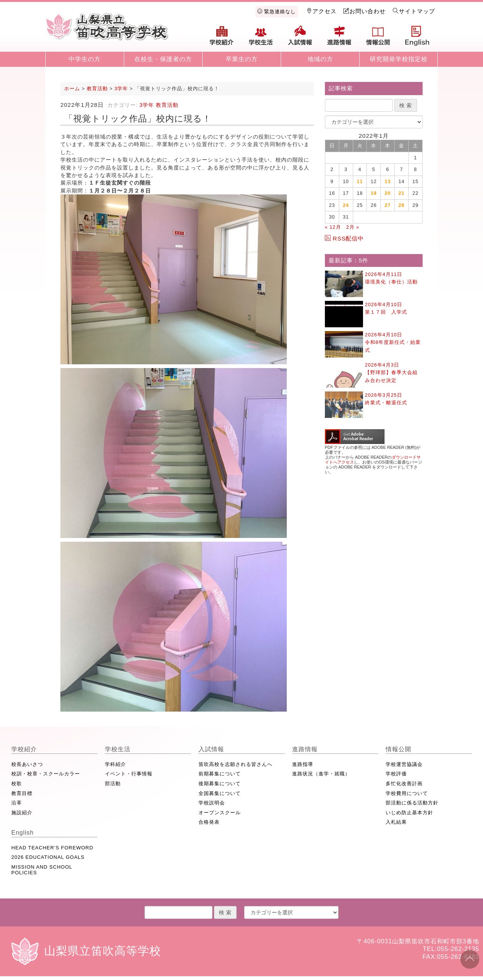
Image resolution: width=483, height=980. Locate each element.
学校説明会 (212, 803)
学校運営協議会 (404, 764)
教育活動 (167, 105)
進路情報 (339, 39)
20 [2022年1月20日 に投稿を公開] (388, 193)
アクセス (321, 11)
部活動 (113, 784)
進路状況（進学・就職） (321, 774)
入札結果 (396, 822)
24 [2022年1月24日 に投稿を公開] (346, 205)
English (417, 39)
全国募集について (220, 793)
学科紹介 (115, 764)
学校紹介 (222, 39)
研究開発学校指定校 (399, 59)
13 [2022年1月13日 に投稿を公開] (388, 181)
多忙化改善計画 (404, 784)
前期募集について (220, 774)
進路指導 (303, 764)
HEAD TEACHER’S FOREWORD (52, 848)
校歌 (17, 784)
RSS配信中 (345, 238)
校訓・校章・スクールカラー (46, 774)
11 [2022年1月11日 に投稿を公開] (360, 181)
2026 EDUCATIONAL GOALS (48, 857)
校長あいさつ (27, 764)
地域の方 (320, 59)
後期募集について (220, 784)
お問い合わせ (365, 11)
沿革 (17, 803)
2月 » (353, 227)
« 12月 (333, 227)
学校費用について (407, 793)
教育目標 (22, 793)
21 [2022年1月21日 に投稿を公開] (401, 193)
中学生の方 (85, 59)
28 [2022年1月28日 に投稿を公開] (401, 205)
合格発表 (209, 822)
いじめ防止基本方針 (409, 813)
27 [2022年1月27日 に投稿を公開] (388, 205)
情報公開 (378, 39)
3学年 (147, 105)
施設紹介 (22, 813)
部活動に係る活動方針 (412, 803)
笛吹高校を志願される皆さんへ (235, 764)
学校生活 (261, 39)
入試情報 (300, 39)
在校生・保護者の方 (163, 59)
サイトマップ (414, 11)
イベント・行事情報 (129, 774)
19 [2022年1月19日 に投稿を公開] (374, 193)
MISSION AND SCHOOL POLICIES (42, 870)
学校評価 (396, 774)
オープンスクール (220, 813)
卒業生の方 (242, 59)
